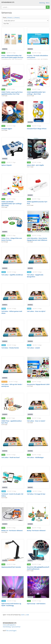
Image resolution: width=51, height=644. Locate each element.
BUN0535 (5, 378)
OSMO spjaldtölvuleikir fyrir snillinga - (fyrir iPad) (36, 93)
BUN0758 (30, 414)
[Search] (48, 7)
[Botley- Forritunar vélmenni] (38, 514)
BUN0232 (5, 122)
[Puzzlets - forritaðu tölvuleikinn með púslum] (38, 39)
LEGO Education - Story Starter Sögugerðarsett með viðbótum (37, 239)
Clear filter (6, 24)
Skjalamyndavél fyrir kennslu (11, 567)
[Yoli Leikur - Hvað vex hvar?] (13, 441)
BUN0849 (5, 560)
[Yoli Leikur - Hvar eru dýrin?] (38, 295)
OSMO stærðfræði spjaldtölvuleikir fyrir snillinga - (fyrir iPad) (12, 204)
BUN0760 (30, 451)
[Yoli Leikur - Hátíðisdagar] (38, 441)
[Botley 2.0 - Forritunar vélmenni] (13, 514)
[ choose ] (10, 18)
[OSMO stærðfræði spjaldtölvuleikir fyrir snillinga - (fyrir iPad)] (13, 185)
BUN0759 (5, 451)
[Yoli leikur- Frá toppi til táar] (38, 477)
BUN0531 (5, 305)
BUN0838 (30, 524)
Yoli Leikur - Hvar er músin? (36, 421)
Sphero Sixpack (6, 165)
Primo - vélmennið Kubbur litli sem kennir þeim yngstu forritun (12, 56)
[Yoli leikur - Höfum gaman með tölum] (13, 295)
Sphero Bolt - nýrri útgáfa (35, 165)
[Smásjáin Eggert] (13, 112)
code (27, 615)
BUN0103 (5, 49)
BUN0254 (5, 159)
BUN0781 (30, 487)
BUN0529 (5, 268)
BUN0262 (30, 159)
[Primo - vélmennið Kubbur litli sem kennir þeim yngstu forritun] (13, 39)
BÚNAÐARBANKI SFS (8, 2)
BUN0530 (30, 268)
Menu (48, 3)
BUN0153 (5, 86)
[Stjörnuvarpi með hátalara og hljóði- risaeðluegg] (13, 587)
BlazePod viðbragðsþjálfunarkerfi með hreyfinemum (38, 568)
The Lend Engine (11, 631)
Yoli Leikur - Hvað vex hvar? (11, 457)
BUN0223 (30, 86)
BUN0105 (30, 49)
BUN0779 (5, 487)
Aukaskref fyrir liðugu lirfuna (37, 129)
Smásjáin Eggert (7, 129)
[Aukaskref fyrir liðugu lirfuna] (38, 112)
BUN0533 (5, 341)
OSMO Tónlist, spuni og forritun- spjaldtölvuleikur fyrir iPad (12, 93)
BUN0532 (30, 305)
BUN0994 (5, 597)
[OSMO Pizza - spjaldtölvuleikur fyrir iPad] (13, 404)
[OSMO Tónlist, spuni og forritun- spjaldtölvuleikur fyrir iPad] (13, 76)
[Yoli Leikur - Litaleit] (38, 331)
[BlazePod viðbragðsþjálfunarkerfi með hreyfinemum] (38, 551)
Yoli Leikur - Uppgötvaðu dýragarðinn (35, 276)
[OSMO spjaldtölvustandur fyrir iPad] (38, 185)
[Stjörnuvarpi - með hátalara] (38, 587)
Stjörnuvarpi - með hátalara (36, 604)
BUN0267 (5, 195)
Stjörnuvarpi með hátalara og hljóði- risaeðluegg (11, 605)
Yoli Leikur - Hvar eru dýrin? (36, 311)
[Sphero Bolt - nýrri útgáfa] (38, 149)
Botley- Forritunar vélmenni (36, 531)
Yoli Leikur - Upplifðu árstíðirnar (12, 275)
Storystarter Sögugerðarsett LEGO (38, 384)
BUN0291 (30, 195)
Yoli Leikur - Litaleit (33, 348)
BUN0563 (30, 378)
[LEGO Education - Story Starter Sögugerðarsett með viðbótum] (38, 222)
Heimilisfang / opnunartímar (12, 627)
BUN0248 (30, 122)
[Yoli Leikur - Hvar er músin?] (38, 404)
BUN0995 (30, 597)
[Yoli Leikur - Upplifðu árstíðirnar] (13, 258)
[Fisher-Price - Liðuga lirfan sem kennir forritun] (13, 222)
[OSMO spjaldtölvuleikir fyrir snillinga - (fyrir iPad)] (38, 76)
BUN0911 (30, 560)
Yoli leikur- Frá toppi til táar (36, 494)
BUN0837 (5, 524)
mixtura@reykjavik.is (9, 625)
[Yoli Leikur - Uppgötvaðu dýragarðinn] (38, 258)
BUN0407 (5, 232)
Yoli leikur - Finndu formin (10, 348)
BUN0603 (5, 414)
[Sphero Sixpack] (13, 149)
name (23, 615)
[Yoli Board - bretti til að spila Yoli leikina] (13, 477)
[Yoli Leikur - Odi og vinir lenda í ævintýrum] (13, 368)
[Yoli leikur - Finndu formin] (13, 331)
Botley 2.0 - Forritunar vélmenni (12, 531)
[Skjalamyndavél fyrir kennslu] (13, 551)
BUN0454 (30, 232)
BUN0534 (30, 341)
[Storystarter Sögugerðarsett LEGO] (38, 368)
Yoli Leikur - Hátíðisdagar (35, 457)
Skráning (42, 3)
